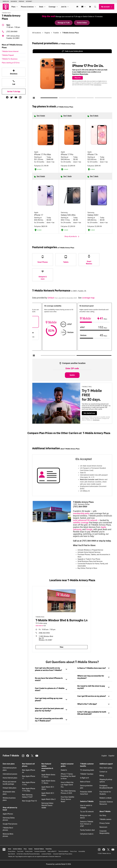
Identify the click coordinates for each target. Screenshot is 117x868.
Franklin (56, 33)
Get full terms (98, 85)
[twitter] (12, 97)
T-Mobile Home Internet (10, 51)
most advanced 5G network (85, 520)
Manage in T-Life (64, 23)
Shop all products (72, 237)
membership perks (81, 513)
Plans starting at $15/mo (11, 63)
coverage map (88, 298)
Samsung (77, 529)
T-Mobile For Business (10, 59)
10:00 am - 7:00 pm (47, 630)
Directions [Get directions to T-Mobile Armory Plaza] (14, 72)
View (62, 647)
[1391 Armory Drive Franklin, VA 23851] (14, 37)
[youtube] (16, 97)
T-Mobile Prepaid (8, 55)
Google (89, 529)
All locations (37, 33)
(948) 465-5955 (44, 633)
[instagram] (20, 97)
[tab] (51, 669)
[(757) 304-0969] (14, 32)
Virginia (47, 33)
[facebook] (7, 97)
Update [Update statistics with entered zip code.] (72, 375)
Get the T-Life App (14, 92)
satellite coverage (81, 523)
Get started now (89, 413)
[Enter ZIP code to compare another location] (72, 369)
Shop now (78, 78)
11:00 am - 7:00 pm (13, 26)
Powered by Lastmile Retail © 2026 (58, 864)
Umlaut (51, 298)
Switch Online (82, 23)
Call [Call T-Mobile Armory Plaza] (14, 83)
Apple (103, 527)
